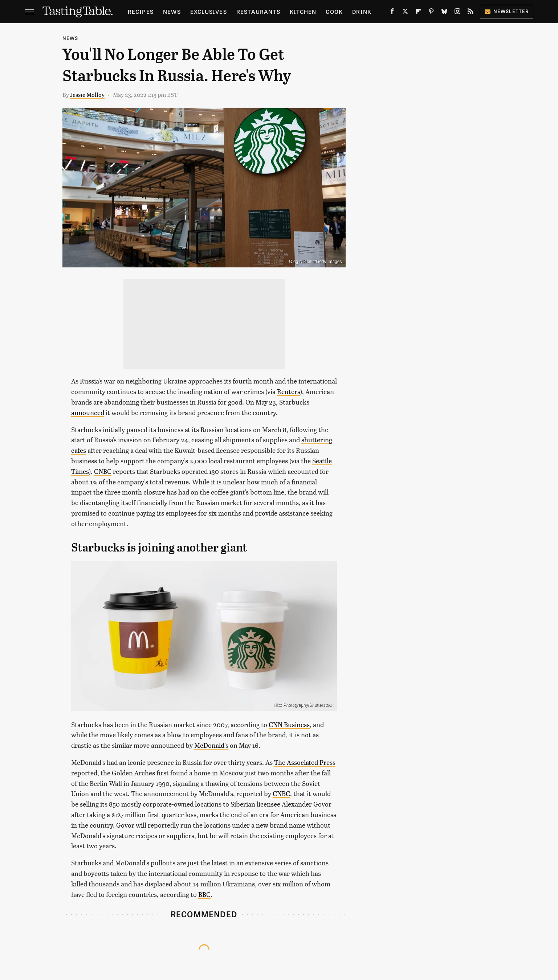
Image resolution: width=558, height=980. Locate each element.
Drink (362, 11)
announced (88, 412)
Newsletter (507, 11)
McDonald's (211, 745)
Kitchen (303, 11)
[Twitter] (405, 13)
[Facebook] (392, 13)
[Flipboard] (418, 13)
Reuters (289, 391)
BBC (204, 894)
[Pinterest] (431, 13)
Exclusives (209, 11)
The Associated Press (305, 762)
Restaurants (258, 11)
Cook (334, 11)
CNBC (103, 471)
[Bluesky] (444, 13)
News (172, 11)
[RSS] (471, 13)
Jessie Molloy (87, 95)
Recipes (141, 11)
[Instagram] (457, 13)
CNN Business (289, 724)
